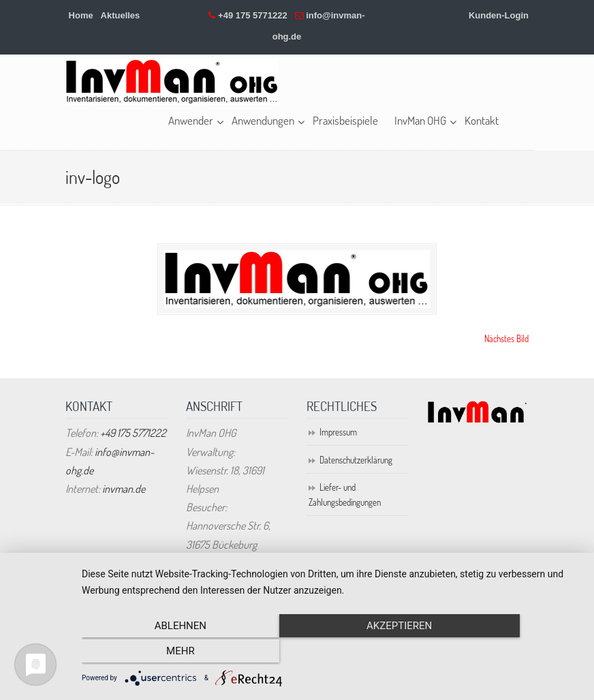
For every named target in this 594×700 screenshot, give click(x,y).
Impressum (338, 433)
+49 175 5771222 (253, 15)
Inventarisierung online (172, 82)
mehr (505, 653)
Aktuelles (121, 15)
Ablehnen (157, 653)
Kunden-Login (499, 15)
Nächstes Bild (506, 339)
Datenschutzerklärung (356, 460)
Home (81, 15)
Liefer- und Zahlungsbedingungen (345, 495)
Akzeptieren (331, 653)
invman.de (124, 489)
